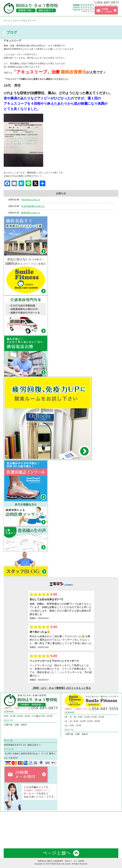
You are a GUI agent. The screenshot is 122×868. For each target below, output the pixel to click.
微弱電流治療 (73, 816)
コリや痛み (40, 816)
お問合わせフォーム (13, 844)
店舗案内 (102, 825)
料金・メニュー (74, 825)
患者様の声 (103, 835)
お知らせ (71, 835)
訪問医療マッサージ (13, 825)
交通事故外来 (104, 816)
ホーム (7, 21)
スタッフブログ (42, 835)
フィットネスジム (43, 825)
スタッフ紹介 (10, 835)
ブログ (16, 21)
